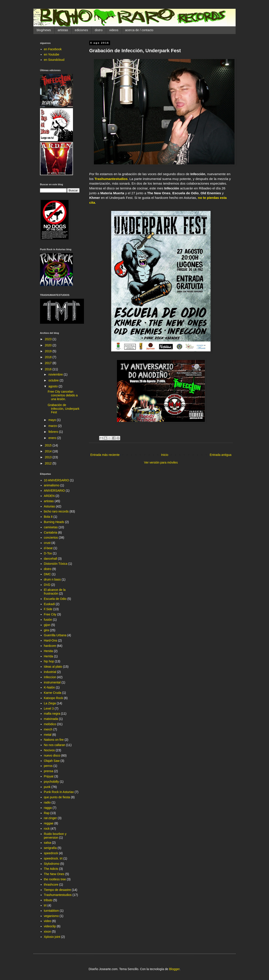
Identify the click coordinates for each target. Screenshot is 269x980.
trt (45, 905)
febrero (54, 432)
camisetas (51, 527)
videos (114, 30)
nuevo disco (52, 755)
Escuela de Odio (55, 599)
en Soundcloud (54, 60)
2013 (49, 457)
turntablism (51, 911)
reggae (49, 823)
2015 (49, 445)
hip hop (49, 661)
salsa (48, 843)
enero (53, 438)
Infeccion (50, 677)
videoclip (50, 926)
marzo (53, 426)
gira (46, 630)
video (48, 921)
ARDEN (49, 496)
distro (99, 30)
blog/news (44, 30)
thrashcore (51, 885)
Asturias (50, 506)
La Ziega (50, 703)
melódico (50, 724)
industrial (50, 672)
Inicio (165, 455)
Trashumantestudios (58, 895)
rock (47, 829)
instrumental (52, 682)
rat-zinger (50, 818)
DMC (47, 574)
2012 (49, 463)
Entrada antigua (221, 455)
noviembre (56, 374)
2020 (49, 345)
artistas (63, 30)
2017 (49, 363)
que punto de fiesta (57, 797)
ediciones (81, 30)
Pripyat (49, 776)
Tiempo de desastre (57, 890)
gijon (47, 625)
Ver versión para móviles (161, 462)
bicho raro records (56, 511)
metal (48, 735)
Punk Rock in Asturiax (59, 792)
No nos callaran (55, 745)
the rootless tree (55, 879)
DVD (47, 585)
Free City (50, 614)
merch (48, 729)
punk (47, 787)
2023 (49, 339)
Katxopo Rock (54, 698)
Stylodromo (52, 864)
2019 (49, 351)
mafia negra (52, 714)
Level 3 (49, 708)
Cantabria (51, 532)
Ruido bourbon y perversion (55, 836)
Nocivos (49, 750)
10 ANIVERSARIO (56, 480)
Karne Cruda (53, 693)
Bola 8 (48, 517)
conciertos (51, 538)
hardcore (50, 646)
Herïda (49, 656)
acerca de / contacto (139, 30)
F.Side (48, 609)
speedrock (51, 853)
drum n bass (52, 579)
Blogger (174, 969)
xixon (48, 931)
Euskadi (49, 604)
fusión (48, 620)
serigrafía (50, 848)
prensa (49, 771)
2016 (49, 369)
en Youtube (52, 54)
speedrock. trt (53, 858)
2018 (49, 357)
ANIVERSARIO (55, 491)
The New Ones (54, 874)
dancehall (51, 559)
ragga (48, 808)
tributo (48, 900)
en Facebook (53, 49)
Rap (47, 813)
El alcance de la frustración (55, 592)
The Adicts (51, 869)
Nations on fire (54, 740)
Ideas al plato (53, 667)
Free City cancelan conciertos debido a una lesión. (63, 395)
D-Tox (48, 553)
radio (47, 802)
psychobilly (51, 782)
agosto (53, 386)
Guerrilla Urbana (55, 635)
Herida (48, 651)
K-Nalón (50, 687)
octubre (54, 380)
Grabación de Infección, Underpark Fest (64, 409)
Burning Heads (54, 522)
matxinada (51, 719)
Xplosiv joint (52, 937)
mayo (53, 420)
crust (47, 543)
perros (48, 766)
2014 (49, 451)
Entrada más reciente (105, 455)
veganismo (51, 916)
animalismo (52, 485)
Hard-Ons (51, 640)
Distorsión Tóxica (56, 564)
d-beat (48, 548)
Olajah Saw (52, 761)
